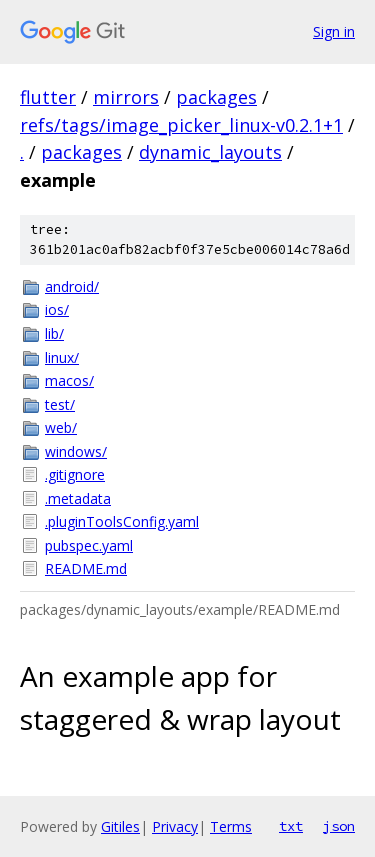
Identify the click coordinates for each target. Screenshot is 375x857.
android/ (72, 286)
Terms (231, 826)
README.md (86, 568)
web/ (61, 427)
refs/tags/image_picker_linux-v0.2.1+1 (181, 125)
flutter (48, 97)
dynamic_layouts (210, 152)
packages (216, 97)
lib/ (54, 333)
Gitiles (120, 826)
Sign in (334, 31)
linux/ (62, 357)
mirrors (126, 97)
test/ (60, 404)
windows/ (76, 451)
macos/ (69, 380)
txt (291, 826)
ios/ (57, 309)
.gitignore (75, 474)
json (339, 826)
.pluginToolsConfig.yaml (122, 521)
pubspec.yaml (89, 545)
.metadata (78, 498)
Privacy (175, 826)
